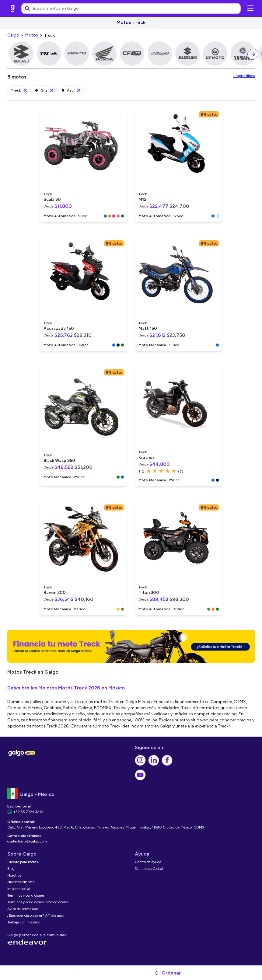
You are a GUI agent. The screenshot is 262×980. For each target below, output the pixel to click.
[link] (13, 9)
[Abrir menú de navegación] (250, 9)
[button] (168, 973)
